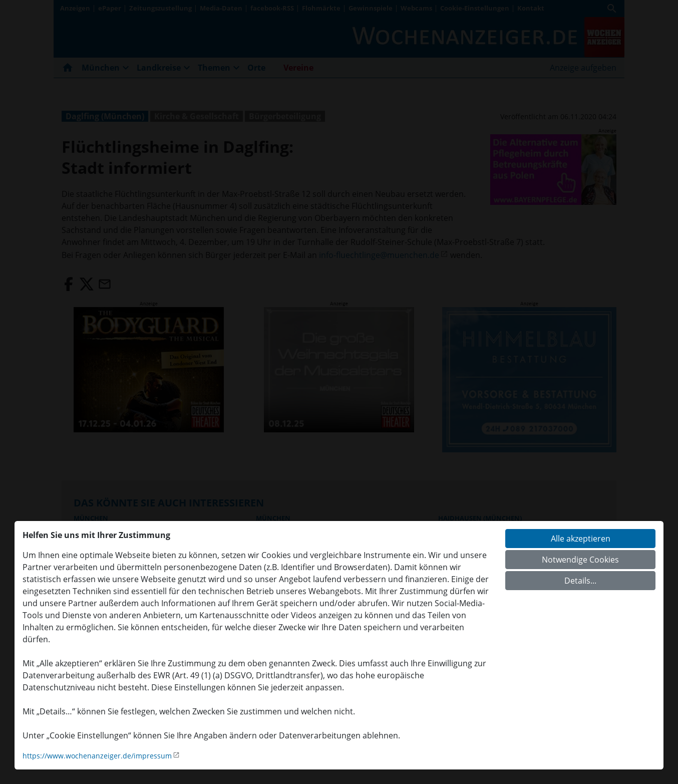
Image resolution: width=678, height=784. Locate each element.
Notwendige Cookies (580, 560)
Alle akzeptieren (581, 539)
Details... (580, 581)
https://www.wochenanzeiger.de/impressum (97, 756)
